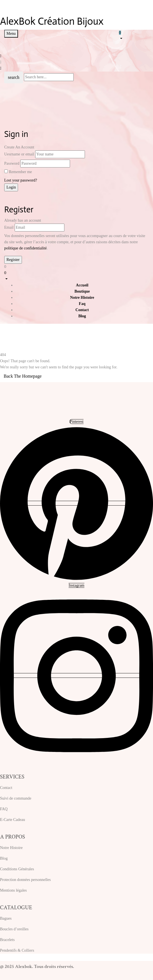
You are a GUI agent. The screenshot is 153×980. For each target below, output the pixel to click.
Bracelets (7, 940)
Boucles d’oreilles (14, 929)
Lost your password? (21, 180)
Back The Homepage (23, 376)
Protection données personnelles (25, 880)
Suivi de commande (16, 798)
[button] (134, 35)
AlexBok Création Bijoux (52, 21)
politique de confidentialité (25, 248)
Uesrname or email (19, 154)
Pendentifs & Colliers (17, 950)
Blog (4, 858)
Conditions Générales (17, 869)
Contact (6, 788)
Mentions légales (13, 890)
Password (12, 163)
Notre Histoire (11, 848)
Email (9, 227)
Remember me (21, 172)
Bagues (6, 918)
